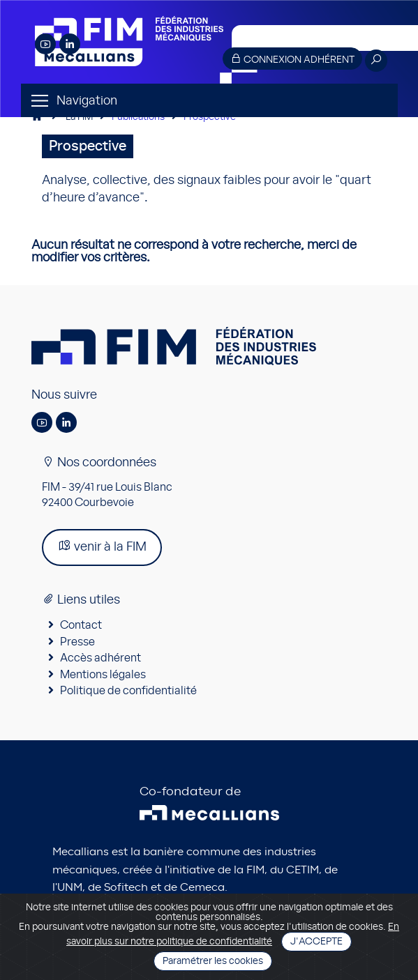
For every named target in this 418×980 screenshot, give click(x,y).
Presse (77, 642)
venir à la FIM (102, 546)
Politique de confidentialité (128, 691)
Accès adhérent (100, 658)
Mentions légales (103, 675)
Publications (138, 117)
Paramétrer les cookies (213, 961)
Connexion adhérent (292, 59)
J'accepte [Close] (316, 942)
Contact (81, 625)
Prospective (210, 117)
